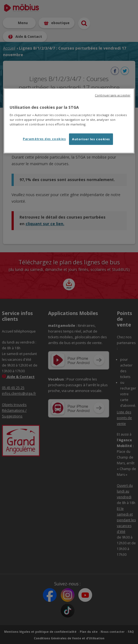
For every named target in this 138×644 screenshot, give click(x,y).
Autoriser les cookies (91, 139)
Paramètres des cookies (44, 139)
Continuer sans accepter (113, 95)
